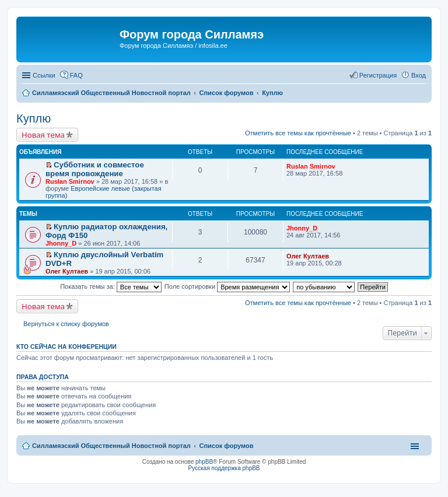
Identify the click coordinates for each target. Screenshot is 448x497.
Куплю (34, 118)
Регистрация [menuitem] (378, 75)
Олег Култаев (67, 271)
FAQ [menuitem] (76, 75)
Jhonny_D (61, 243)
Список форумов (226, 446)
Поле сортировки (227, 286)
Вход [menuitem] (419, 75)
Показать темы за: (111, 286)
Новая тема (43, 135)
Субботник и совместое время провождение (95, 169)
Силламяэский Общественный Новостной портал (111, 446)
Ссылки (44, 75)
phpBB (204, 462)
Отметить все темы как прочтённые (298, 133)
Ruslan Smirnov (70, 181)
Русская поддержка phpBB (224, 468)
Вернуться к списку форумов (66, 324)
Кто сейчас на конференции (66, 346)
